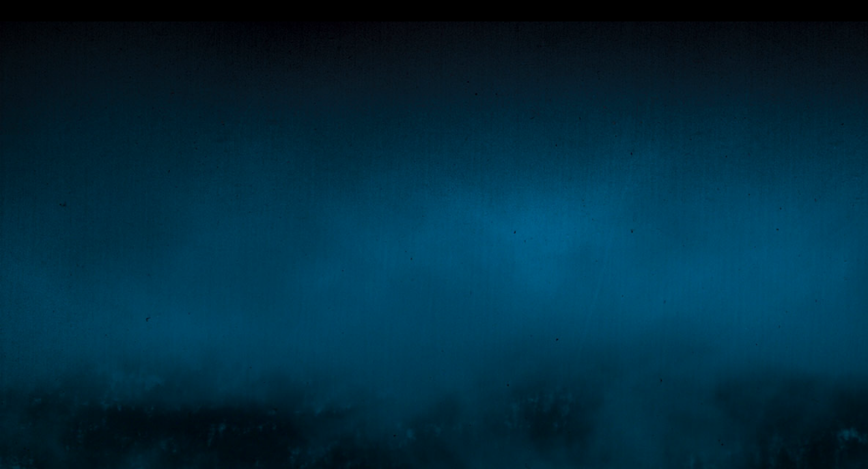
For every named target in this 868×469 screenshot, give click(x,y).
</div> (434, 11)
